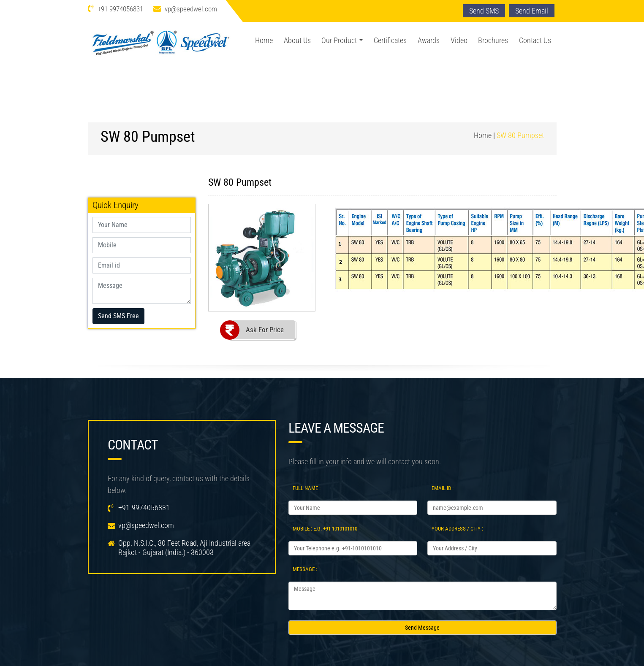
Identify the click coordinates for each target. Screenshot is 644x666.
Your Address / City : (457, 529)
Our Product (339, 40)
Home (264, 40)
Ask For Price (265, 330)
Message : (305, 569)
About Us (297, 40)
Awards (429, 40)
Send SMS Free (118, 316)
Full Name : (307, 488)
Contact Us (535, 40)
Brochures (493, 40)
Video (459, 40)
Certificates (390, 40)
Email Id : (443, 488)
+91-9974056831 (120, 9)
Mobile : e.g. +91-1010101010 (325, 529)
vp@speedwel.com (191, 9)
